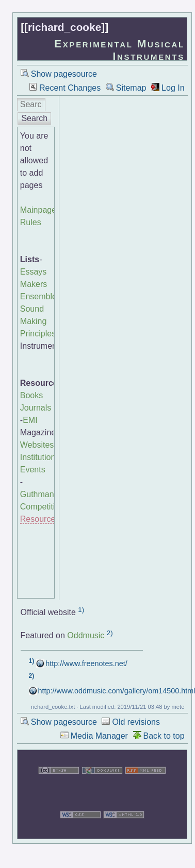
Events (33, 470)
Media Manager (99, 736)
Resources (40, 519)
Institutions (40, 457)
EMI (30, 420)
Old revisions (136, 722)
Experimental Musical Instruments (119, 50)
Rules (31, 222)
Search (34, 118)
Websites (37, 445)
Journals (36, 408)
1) (81, 610)
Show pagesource (64, 74)
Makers (34, 284)
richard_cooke (64, 27)
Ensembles (40, 296)
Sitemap (131, 88)
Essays (34, 272)
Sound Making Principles (38, 321)
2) (110, 633)
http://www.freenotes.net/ (86, 663)
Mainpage (38, 210)
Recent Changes (70, 88)
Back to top (164, 736)
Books (31, 395)
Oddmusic (86, 635)
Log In (173, 88)
